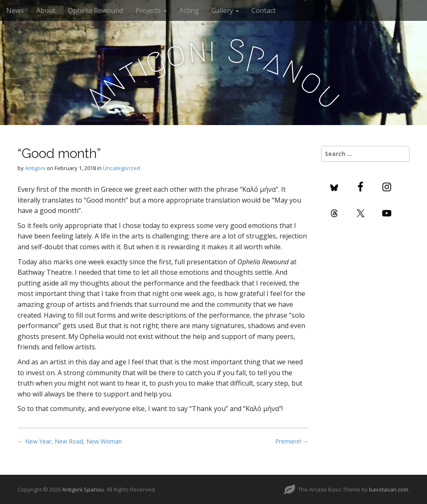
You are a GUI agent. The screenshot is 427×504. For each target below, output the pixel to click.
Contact (264, 10)
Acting (189, 10)
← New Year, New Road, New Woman (70, 441)
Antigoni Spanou (83, 489)
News (15, 10)
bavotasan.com (389, 489)
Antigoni (35, 168)
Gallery (225, 10)
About (46, 10)
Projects (151, 10)
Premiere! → (292, 441)
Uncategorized (122, 168)
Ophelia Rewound (95, 10)
